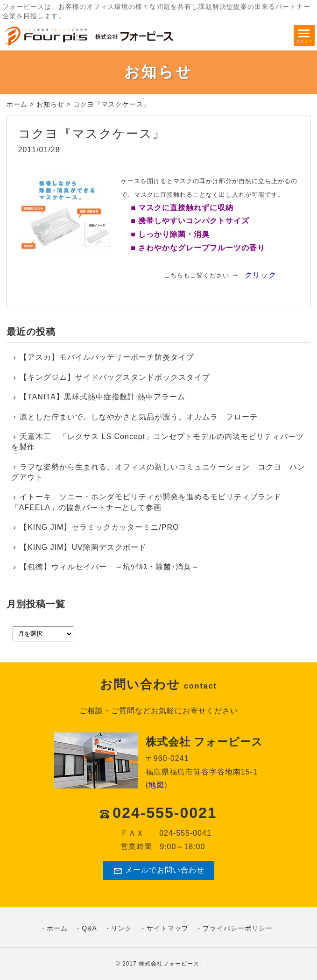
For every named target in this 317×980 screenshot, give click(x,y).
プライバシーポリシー (238, 928)
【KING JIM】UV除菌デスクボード (83, 547)
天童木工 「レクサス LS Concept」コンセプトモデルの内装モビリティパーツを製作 (158, 442)
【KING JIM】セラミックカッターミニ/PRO (99, 527)
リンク (122, 928)
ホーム (17, 104)
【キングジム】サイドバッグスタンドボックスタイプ (115, 377)
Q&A (89, 928)
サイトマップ (168, 928)
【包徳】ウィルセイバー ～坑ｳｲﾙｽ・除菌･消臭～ (109, 567)
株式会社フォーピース (169, 964)
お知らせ (50, 104)
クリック (261, 275)
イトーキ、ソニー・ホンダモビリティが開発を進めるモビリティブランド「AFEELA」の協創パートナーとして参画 (147, 502)
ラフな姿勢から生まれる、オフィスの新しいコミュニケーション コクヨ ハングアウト (158, 472)
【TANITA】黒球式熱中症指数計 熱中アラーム (102, 397)
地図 (156, 785)
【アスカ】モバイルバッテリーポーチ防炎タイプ (107, 357)
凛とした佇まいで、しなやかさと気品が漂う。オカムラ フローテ (139, 417)
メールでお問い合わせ (159, 871)
